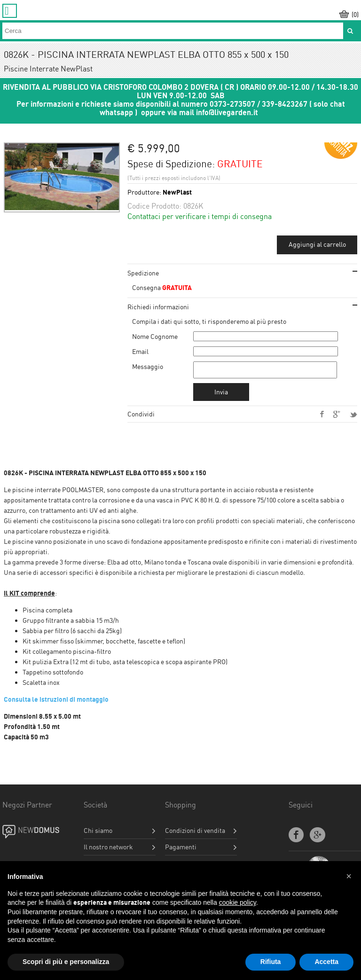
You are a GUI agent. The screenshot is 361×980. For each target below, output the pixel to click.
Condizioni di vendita (195, 833)
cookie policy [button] (238, 902)
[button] (349, 876)
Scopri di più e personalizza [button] (66, 962)
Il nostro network (108, 850)
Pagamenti (181, 850)
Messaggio (148, 366)
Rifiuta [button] (271, 962)
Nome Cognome (155, 336)
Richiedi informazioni (158, 307)
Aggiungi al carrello (317, 244)
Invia (221, 395)
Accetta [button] (326, 962)
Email (140, 351)
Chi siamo (98, 833)
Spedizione (143, 273)
